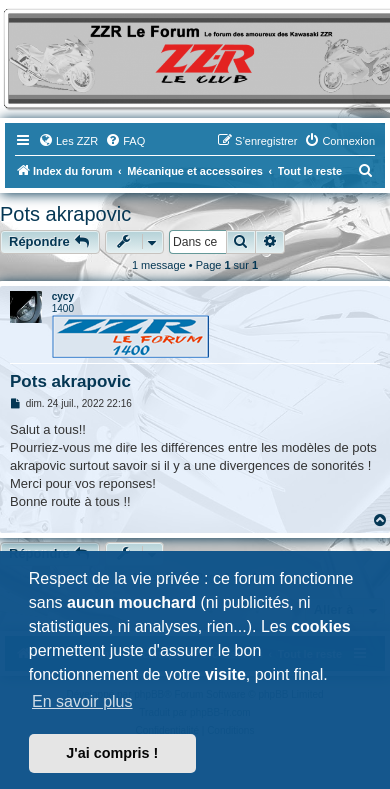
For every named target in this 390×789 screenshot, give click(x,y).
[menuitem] (68, 141)
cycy (63, 296)
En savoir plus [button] (82, 701)
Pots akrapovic (65, 214)
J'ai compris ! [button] (112, 753)
